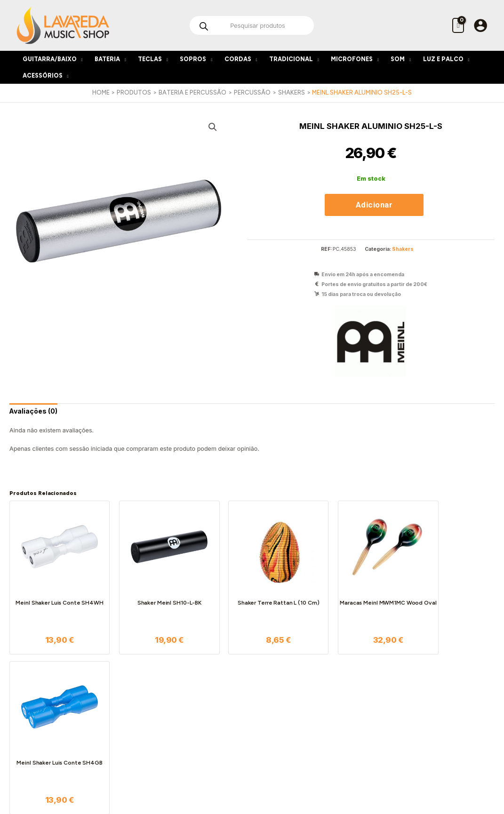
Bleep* (352, 786)
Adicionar (374, 205)
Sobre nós (150, 689)
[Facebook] (232, 773)
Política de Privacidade (169, 708)
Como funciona (236, 689)
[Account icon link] (480, 25)
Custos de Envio (236, 708)
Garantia (226, 728)
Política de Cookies (163, 718)
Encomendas (232, 698)
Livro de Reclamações (168, 728)
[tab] (34, 411)
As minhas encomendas (327, 698)
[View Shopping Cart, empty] (458, 25)
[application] (80, 59)
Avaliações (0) (34, 411)
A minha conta (313, 689)
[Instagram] (252, 773)
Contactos (150, 738)
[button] (213, 127)
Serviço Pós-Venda (241, 718)
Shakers (403, 249)
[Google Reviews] (272, 773)
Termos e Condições (165, 698)
